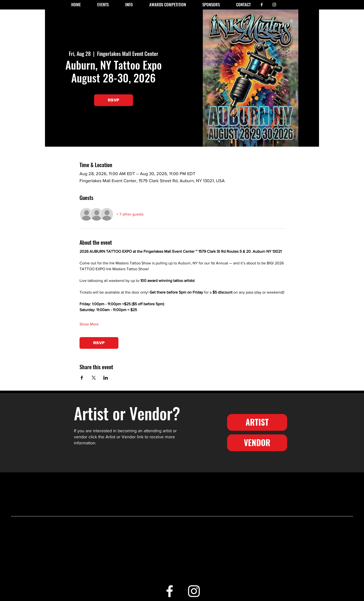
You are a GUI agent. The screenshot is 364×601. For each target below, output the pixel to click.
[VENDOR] (257, 443)
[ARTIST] (257, 422)
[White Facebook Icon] (262, 5)
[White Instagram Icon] (274, 5)
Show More (89, 324)
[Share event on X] (94, 378)
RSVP (114, 100)
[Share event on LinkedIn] (106, 378)
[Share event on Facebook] (82, 378)
